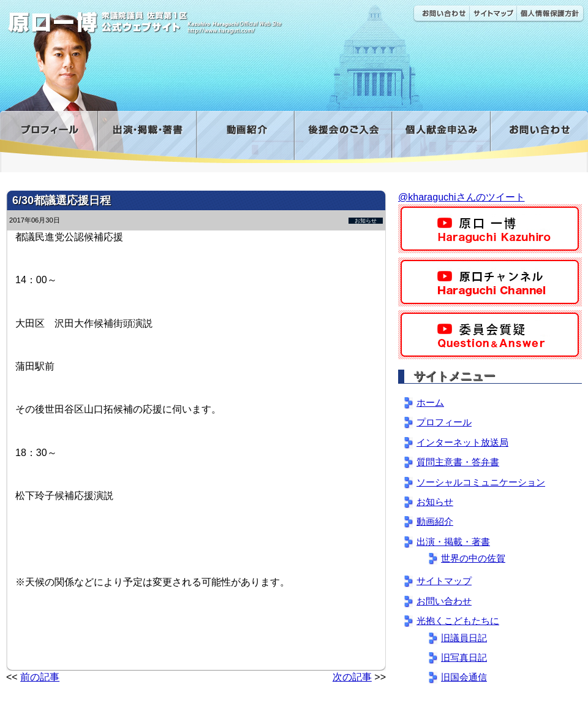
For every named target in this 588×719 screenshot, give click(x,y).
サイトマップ (493, 14)
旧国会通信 (464, 677)
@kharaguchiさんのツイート (462, 197)
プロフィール (49, 137)
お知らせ (366, 221)
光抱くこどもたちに (458, 621)
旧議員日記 (464, 638)
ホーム (430, 402)
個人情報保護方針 (550, 14)
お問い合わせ (441, 14)
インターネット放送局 (462, 442)
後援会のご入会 (343, 137)
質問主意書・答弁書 (458, 462)
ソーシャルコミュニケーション (481, 482)
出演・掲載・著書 (147, 137)
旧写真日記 (464, 657)
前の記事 (40, 677)
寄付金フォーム (441, 137)
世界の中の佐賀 (473, 558)
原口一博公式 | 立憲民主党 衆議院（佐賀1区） (182, 18)
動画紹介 (245, 137)
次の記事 (352, 677)
